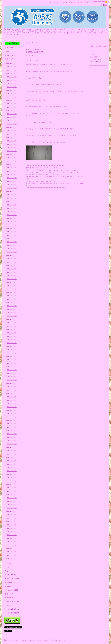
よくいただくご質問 (11, 590)
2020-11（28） (12, 282)
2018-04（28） (12, 387)
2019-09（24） (12, 329)
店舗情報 (8, 586)
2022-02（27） (12, 232)
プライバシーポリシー (12, 602)
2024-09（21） (12, 127)
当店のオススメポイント (13, 575)
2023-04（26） (12, 185)
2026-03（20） (12, 67)
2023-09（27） (12, 168)
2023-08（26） (12, 171)
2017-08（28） (12, 414)
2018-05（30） (12, 383)
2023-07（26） (12, 175)
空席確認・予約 (10, 598)
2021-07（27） (12, 255)
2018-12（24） (12, 360)
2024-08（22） (12, 131)
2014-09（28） (12, 532)
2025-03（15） (12, 107)
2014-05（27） (12, 545)
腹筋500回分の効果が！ (35, 52)
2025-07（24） (12, 94)
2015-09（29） (12, 491)
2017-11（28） (12, 404)
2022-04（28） (12, 225)
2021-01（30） (12, 276)
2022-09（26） (12, 208)
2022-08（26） (12, 212)
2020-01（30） (12, 316)
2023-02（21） (12, 191)
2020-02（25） (12, 313)
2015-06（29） (12, 501)
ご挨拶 (7, 51)
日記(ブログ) (9, 59)
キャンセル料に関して (12, 609)
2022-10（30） (12, 205)
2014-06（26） (12, 542)
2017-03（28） (12, 430)
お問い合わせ (9, 594)
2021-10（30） (12, 245)
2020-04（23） (12, 306)
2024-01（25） (12, 154)
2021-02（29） (12, 272)
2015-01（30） (12, 518)
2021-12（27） (12, 238)
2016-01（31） (12, 478)
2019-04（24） (12, 346)
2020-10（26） (12, 286)
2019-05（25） (12, 343)
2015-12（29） (12, 481)
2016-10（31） (12, 447)
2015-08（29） (12, 494)
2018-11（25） (12, 363)
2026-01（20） (12, 73)
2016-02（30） (12, 474)
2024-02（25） (12, 151)
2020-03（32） (12, 309)
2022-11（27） (12, 201)
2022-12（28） (12, 198)
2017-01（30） (12, 437)
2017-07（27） (12, 417)
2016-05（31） (12, 464)
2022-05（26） (12, 222)
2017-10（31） (12, 407)
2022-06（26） (12, 218)
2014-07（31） (12, 538)
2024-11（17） (12, 121)
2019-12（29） (12, 319)
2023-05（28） (12, 181)
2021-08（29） (12, 252)
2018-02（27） (12, 393)
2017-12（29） (12, 400)
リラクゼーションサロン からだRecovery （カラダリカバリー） (29, 640)
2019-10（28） (12, 326)
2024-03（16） (12, 148)
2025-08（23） (12, 90)
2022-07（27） (12, 215)
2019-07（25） (12, 336)
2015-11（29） (12, 484)
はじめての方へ (10, 55)
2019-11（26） (12, 323)
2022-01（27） (12, 235)
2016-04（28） (12, 468)
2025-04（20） (12, 104)
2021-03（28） (12, 269)
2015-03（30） (12, 511)
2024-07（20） (12, 134)
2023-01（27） (12, 195)
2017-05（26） (12, 424)
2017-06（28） (12, 420)
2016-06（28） (12, 461)
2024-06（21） (12, 137)
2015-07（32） (12, 498)
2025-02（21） (12, 111)
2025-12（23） (12, 77)
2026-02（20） (12, 70)
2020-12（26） (12, 279)
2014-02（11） (12, 555)
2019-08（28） (12, 333)
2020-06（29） (12, 299)
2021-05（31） (12, 262)
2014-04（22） (12, 548)
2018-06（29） (12, 380)
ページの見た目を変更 (12, 613)
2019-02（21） (12, 353)
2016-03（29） (12, 471)
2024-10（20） (12, 124)
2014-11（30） (12, 525)
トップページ (9, 48)
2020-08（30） (12, 292)
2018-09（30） (12, 370)
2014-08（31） (12, 535)
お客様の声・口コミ (11, 583)
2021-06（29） (12, 259)
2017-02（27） (12, 434)
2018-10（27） (12, 366)
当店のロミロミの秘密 (12, 579)
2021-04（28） (12, 265)
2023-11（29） (12, 161)
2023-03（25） (12, 188)
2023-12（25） (12, 158)
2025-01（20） (12, 114)
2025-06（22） (12, 97)
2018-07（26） (12, 377)
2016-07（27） (12, 457)
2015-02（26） (12, 515)
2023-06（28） (12, 178)
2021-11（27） (12, 242)
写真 (7, 571)
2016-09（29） (12, 451)
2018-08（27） (12, 373)
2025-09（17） (12, 87)
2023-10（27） (12, 164)
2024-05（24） (12, 141)
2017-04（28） (12, 427)
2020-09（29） (12, 289)
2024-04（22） (12, 144)
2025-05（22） (12, 100)
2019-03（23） (12, 350)
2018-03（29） (12, 390)
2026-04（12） (12, 63)
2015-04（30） (12, 508)
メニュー (8, 563)
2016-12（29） (12, 441)
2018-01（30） (12, 397)
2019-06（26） (12, 340)
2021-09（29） (12, 249)
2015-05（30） (12, 505)
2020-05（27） (12, 302)
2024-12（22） (12, 117)
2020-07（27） (12, 296)
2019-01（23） (12, 356)
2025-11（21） (12, 80)
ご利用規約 (9, 605)
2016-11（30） (12, 444)
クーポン (8, 567)
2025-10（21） (12, 84)
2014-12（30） (12, 521)
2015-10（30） (12, 488)
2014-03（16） (12, 552)
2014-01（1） (12, 558)
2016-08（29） (12, 454)
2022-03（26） (12, 228)
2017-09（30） (12, 410)
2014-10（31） (12, 528)
